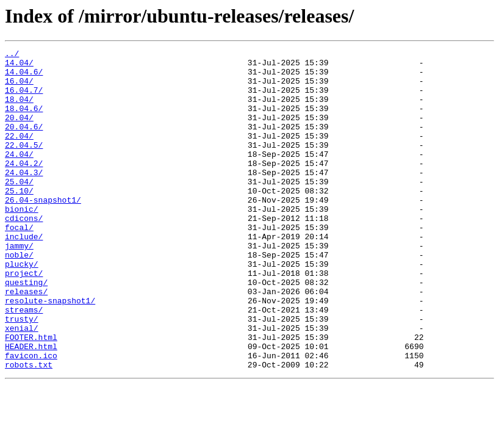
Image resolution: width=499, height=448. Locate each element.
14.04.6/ (24, 77)
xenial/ (22, 385)
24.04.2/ (24, 187)
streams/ (24, 363)
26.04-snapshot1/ (43, 231)
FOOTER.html (31, 396)
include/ (24, 275)
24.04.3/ (24, 198)
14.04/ (19, 66)
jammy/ (19, 286)
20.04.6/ (24, 143)
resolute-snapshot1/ (50, 352)
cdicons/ (24, 253)
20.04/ (19, 132)
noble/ (19, 297)
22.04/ (19, 154)
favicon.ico (31, 417)
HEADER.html (31, 406)
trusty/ (22, 374)
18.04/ (19, 110)
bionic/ (22, 242)
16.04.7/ (24, 99)
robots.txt (29, 428)
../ (12, 55)
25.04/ (19, 209)
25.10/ (19, 220)
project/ (24, 319)
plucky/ (22, 308)
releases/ (26, 341)
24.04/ (19, 176)
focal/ (19, 264)
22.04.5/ (24, 165)
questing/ (26, 330)
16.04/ (19, 88)
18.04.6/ (24, 121)
